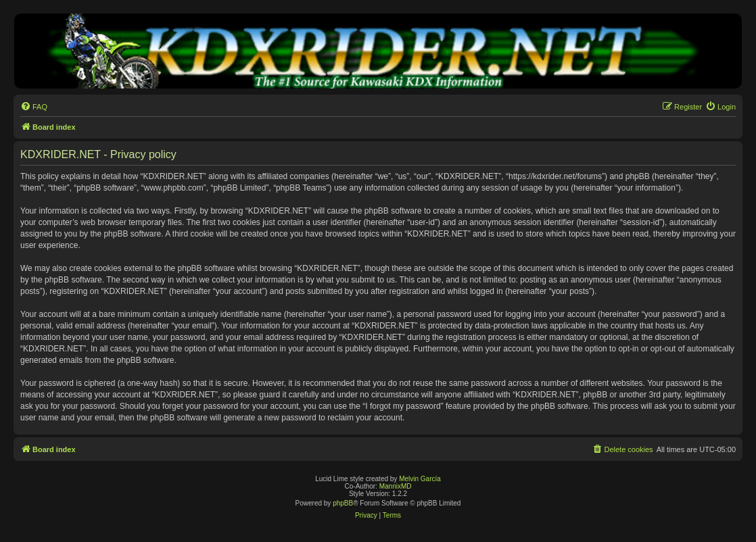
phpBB (343, 503)
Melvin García (420, 479)
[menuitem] (34, 107)
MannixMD (396, 486)
